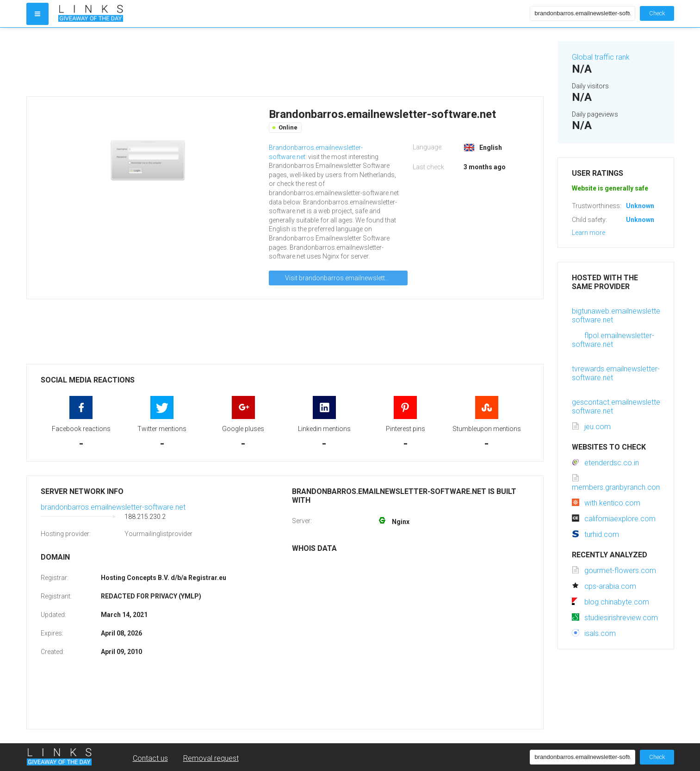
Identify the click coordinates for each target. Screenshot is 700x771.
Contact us (150, 758)
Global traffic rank (601, 57)
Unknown (640, 206)
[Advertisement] (285, 62)
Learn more (588, 233)
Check (657, 13)
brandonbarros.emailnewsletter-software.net (113, 507)
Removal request (211, 758)
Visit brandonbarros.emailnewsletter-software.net (346, 278)
